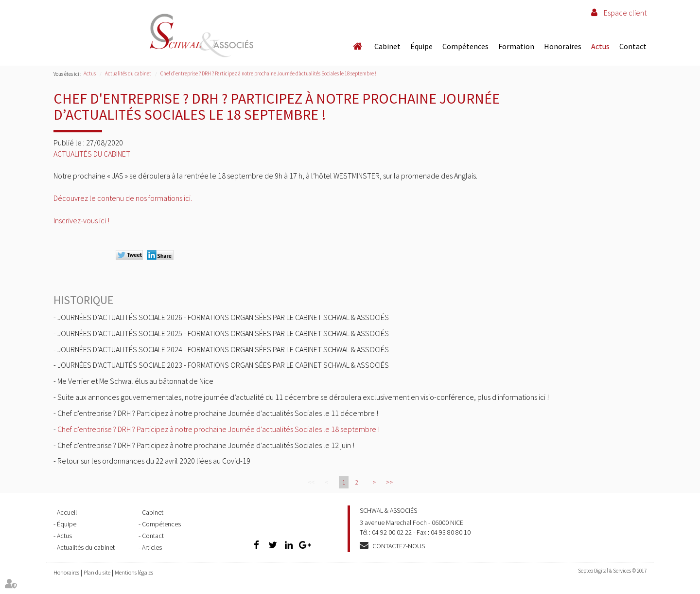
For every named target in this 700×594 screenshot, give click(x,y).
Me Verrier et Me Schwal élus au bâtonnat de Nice (135, 381)
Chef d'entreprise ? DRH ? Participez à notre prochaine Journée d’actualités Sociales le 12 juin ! (206, 445)
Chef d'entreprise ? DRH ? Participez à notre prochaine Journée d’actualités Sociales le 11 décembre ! (218, 413)
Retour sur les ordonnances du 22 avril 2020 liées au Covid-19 (154, 461)
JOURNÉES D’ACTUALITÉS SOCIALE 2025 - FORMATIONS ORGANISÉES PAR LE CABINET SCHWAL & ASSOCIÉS (223, 333)
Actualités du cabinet (128, 73)
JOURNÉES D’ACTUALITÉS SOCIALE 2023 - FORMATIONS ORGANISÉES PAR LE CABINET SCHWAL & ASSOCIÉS (223, 365)
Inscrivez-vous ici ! (81, 220)
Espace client (625, 13)
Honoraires (563, 46)
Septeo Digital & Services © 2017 (612, 571)
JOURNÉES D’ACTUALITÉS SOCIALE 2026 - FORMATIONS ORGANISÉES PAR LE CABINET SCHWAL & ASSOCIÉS (223, 317)
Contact (633, 46)
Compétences (465, 46)
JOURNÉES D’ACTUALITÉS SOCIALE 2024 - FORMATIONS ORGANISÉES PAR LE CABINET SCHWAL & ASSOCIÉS (223, 349)
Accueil (357, 46)
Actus (600, 46)
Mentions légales (134, 572)
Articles (152, 547)
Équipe (421, 46)
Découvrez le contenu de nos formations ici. (123, 198)
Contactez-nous (399, 546)
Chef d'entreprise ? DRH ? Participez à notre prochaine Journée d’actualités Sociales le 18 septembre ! (268, 73)
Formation (516, 46)
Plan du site (97, 572)
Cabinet (387, 46)
